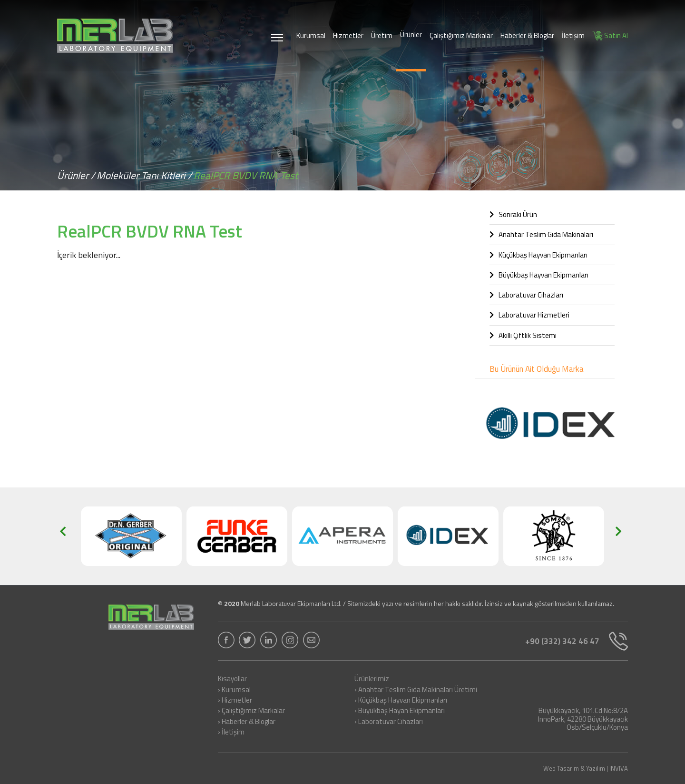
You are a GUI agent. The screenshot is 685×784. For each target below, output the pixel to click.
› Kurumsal (234, 690)
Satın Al (610, 35)
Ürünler (411, 35)
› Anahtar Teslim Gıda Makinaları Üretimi (416, 690)
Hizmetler (348, 35)
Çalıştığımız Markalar (461, 35)
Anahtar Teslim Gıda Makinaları (541, 234)
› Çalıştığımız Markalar (251, 711)
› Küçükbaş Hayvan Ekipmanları (401, 701)
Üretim (382, 35)
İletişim (573, 35)
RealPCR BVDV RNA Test (246, 175)
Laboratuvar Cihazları (526, 295)
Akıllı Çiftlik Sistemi (523, 335)
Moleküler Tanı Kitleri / (144, 175)
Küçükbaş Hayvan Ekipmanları (538, 255)
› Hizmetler (235, 701)
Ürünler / (76, 175)
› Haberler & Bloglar (247, 722)
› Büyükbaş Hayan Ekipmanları (400, 711)
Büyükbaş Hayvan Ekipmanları (539, 275)
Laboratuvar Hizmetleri (529, 315)
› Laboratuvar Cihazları (389, 722)
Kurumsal (311, 35)
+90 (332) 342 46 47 (577, 641)
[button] (66, 536)
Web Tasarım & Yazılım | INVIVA (586, 769)
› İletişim (231, 733)
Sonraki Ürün (513, 214)
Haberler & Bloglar (527, 35)
